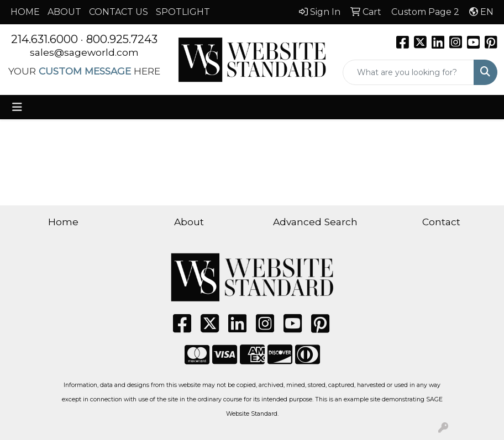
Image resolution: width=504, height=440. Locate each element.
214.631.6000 (44, 39)
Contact (441, 222)
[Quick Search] (408, 72)
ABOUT (64, 12)
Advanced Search (315, 222)
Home (63, 222)
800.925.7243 (122, 39)
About (189, 222)
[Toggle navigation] (17, 107)
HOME (25, 12)
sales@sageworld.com (84, 52)
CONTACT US (119, 12)
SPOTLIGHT (183, 12)
